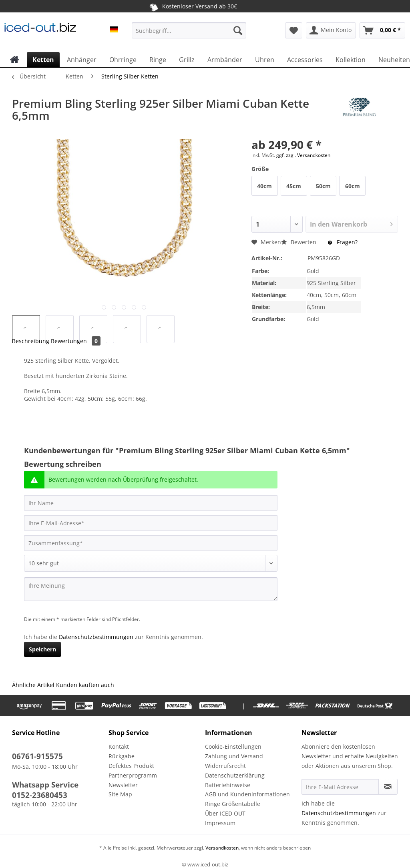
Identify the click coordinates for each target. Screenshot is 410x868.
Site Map (120, 794)
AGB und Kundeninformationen (247, 794)
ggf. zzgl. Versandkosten (303, 155)
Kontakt (119, 746)
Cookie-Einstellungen (233, 746)
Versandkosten (221, 848)
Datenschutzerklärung (235, 775)
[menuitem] (189, 34)
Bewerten (299, 242)
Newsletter (123, 785)
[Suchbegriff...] (189, 30)
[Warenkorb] (382, 30)
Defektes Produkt (131, 766)
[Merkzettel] (294, 30)
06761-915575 (37, 756)
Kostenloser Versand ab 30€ (192, 6)
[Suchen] (238, 30)
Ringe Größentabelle (233, 804)
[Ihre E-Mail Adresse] (340, 787)
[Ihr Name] (151, 503)
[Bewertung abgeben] (151, 563)
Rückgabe (122, 756)
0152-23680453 (40, 795)
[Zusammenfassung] (151, 543)
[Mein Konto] (331, 30)
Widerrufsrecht (225, 766)
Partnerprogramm (133, 775)
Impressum (220, 823)
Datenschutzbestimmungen (96, 637)
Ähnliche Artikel (33, 685)
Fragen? (343, 242)
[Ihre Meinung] (151, 589)
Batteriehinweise (228, 785)
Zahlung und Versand (234, 756)
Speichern (42, 649)
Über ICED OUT (225, 813)
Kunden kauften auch (85, 685)
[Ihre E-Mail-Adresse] (151, 523)
